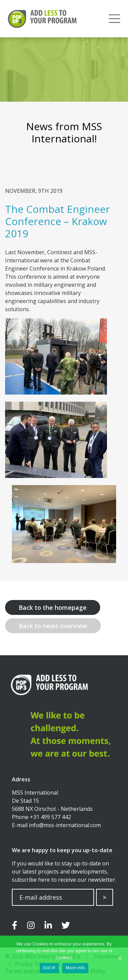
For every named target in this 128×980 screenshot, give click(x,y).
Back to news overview (53, 626)
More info (75, 968)
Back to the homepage (53, 607)
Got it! (49, 968)
